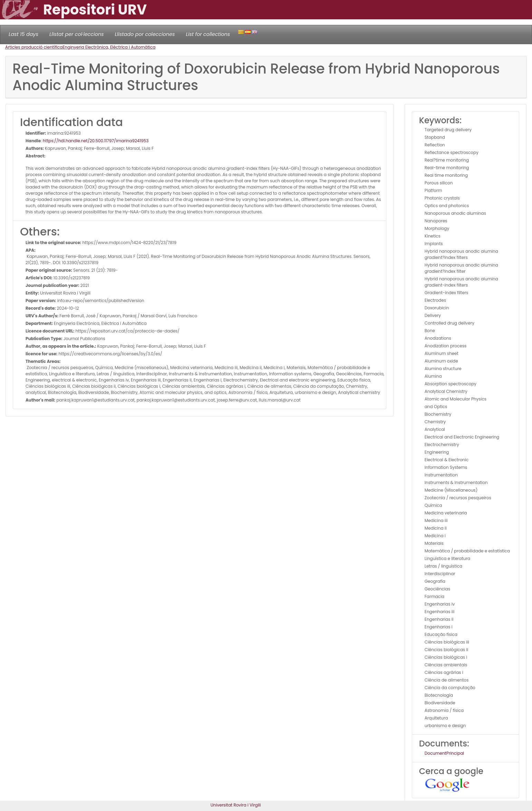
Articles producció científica (34, 47)
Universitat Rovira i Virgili (236, 805)
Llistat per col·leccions (77, 34)
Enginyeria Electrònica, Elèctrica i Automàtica (109, 47)
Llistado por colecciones (145, 34)
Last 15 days (23, 34)
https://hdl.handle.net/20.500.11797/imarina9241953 (96, 141)
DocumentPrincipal (444, 753)
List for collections (208, 34)
